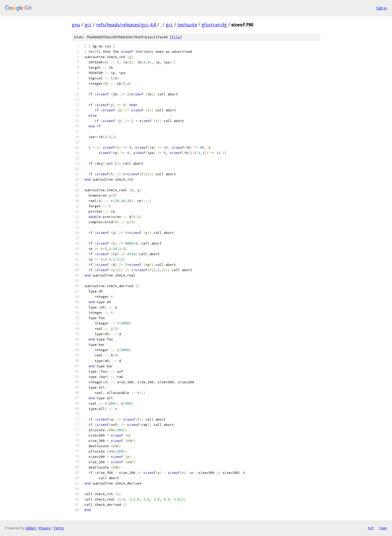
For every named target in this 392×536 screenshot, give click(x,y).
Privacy (44, 528)
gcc (88, 25)
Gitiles (31, 528)
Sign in (382, 8)
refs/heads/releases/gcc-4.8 (126, 25)
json (383, 528)
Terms (59, 528)
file (176, 37)
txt (371, 528)
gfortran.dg (214, 25)
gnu (76, 25)
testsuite (187, 25)
